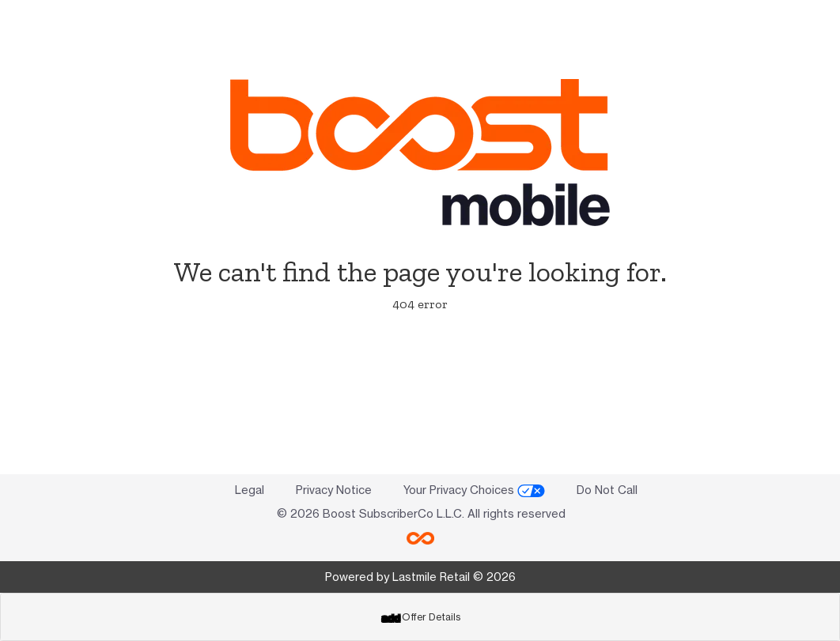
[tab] (420, 617)
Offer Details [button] (421, 617)
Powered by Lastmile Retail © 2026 (420, 577)
